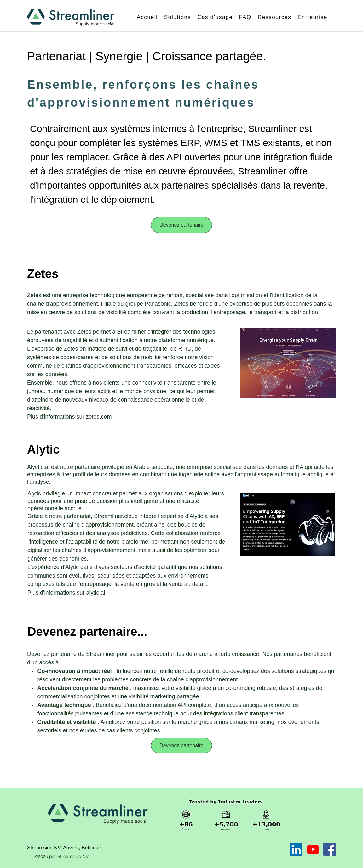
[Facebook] (330, 849)
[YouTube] (313, 849)
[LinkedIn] (296, 849)
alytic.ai (96, 593)
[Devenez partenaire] (181, 225)
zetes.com (99, 417)
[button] (178, 17)
